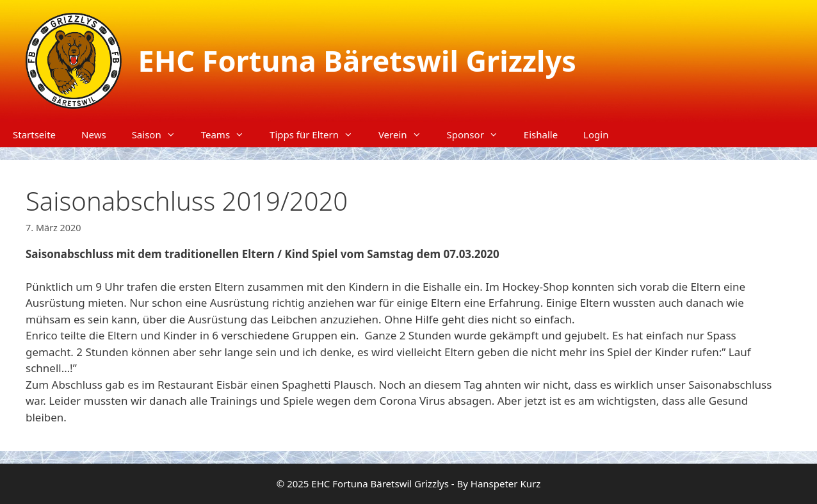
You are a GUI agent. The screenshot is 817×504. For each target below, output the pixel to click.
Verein (406, 134)
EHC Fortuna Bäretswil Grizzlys (357, 61)
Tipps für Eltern (318, 134)
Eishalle (541, 134)
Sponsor (479, 134)
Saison (160, 134)
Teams (229, 134)
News (94, 134)
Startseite (34, 134)
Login (596, 134)
